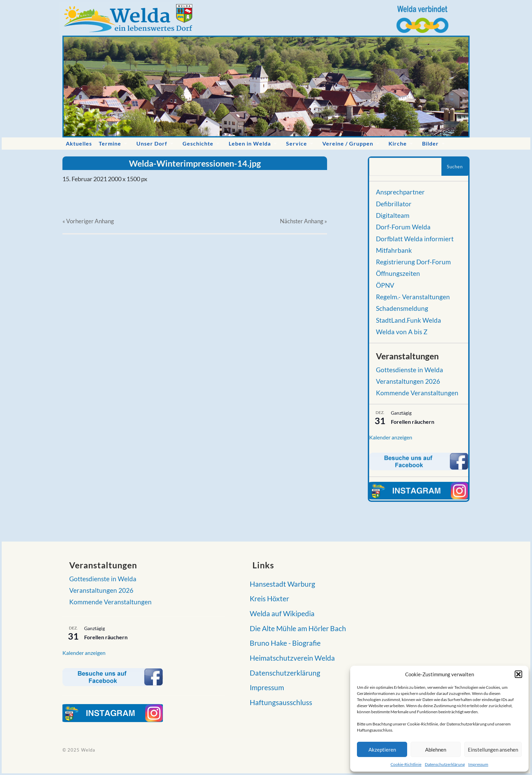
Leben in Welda (250, 143)
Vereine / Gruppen (348, 143)
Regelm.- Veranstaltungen (413, 297)
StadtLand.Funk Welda (408, 320)
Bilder (430, 143)
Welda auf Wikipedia (280, 613)
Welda (88, 750)
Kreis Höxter (267, 598)
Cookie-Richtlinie (406, 764)
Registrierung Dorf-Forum (413, 262)
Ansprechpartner (400, 192)
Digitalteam (393, 215)
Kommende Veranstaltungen (417, 393)
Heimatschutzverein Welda (290, 658)
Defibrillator (394, 204)
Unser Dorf (152, 143)
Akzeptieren (382, 750)
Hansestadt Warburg (280, 584)
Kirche (398, 143)
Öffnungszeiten (398, 273)
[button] (518, 674)
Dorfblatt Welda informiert (415, 239)
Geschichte (198, 143)
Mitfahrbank (394, 250)
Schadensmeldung (402, 308)
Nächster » (303, 221)
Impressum (478, 764)
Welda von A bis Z (402, 332)
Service (297, 143)
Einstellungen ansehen (493, 750)
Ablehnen (436, 750)
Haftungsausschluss (279, 702)
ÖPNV (385, 285)
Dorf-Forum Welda (403, 227)
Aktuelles (79, 143)
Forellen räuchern (413, 422)
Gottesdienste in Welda (410, 370)
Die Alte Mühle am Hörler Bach (296, 628)
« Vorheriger (88, 221)
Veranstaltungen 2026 (408, 381)
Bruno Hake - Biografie (283, 643)
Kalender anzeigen (391, 437)
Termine (110, 143)
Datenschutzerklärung (445, 764)
